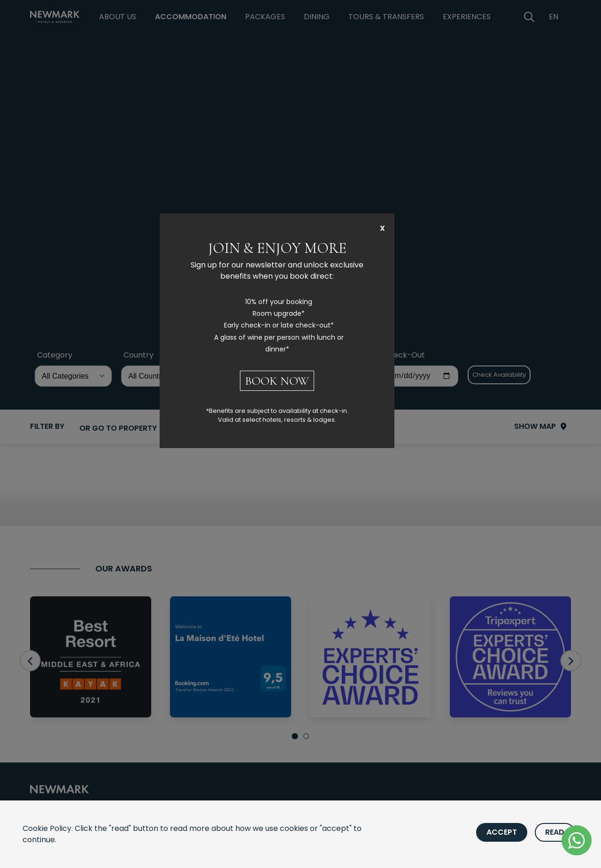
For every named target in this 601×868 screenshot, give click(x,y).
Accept (502, 832)
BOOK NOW (277, 381)
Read (555, 832)
